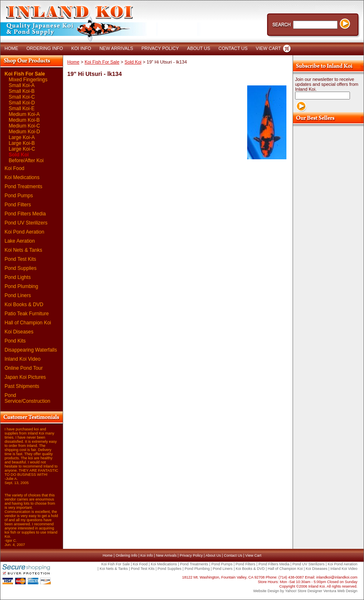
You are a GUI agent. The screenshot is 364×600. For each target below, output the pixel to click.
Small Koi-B (22, 91)
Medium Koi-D (24, 132)
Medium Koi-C (24, 126)
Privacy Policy (191, 555)
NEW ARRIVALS (116, 48)
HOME (11, 48)
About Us (213, 555)
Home (73, 62)
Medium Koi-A (24, 114)
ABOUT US (199, 48)
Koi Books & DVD (24, 305)
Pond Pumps (19, 196)
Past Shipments (22, 386)
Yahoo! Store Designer (304, 591)
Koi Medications (22, 177)
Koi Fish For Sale (25, 74)
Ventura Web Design (340, 591)
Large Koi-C (22, 149)
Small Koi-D (22, 103)
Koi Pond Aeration (24, 232)
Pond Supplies (20, 268)
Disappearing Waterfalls (31, 350)
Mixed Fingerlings (28, 80)
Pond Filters (18, 205)
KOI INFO (81, 48)
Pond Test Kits (20, 259)
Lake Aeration (20, 241)
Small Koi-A (22, 85)
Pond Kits (15, 341)
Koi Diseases (19, 332)
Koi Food (14, 168)
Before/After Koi (26, 161)
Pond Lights (18, 277)
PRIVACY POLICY (160, 48)
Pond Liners (18, 295)
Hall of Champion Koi (28, 323)
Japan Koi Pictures (25, 377)
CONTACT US (233, 48)
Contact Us (233, 555)
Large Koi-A (22, 137)
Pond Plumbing (21, 286)
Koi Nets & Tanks (23, 250)
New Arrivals (166, 555)
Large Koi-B (22, 143)
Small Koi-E (22, 109)
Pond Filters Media (25, 214)
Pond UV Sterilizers (26, 223)
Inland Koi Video (22, 359)
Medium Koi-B (24, 120)
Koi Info (147, 555)
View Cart (253, 555)
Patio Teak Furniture (27, 314)
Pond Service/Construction (27, 398)
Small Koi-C (22, 97)
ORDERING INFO (45, 48)
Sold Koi (19, 155)
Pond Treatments (23, 187)
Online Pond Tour (24, 368)
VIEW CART (268, 48)
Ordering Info (126, 555)
